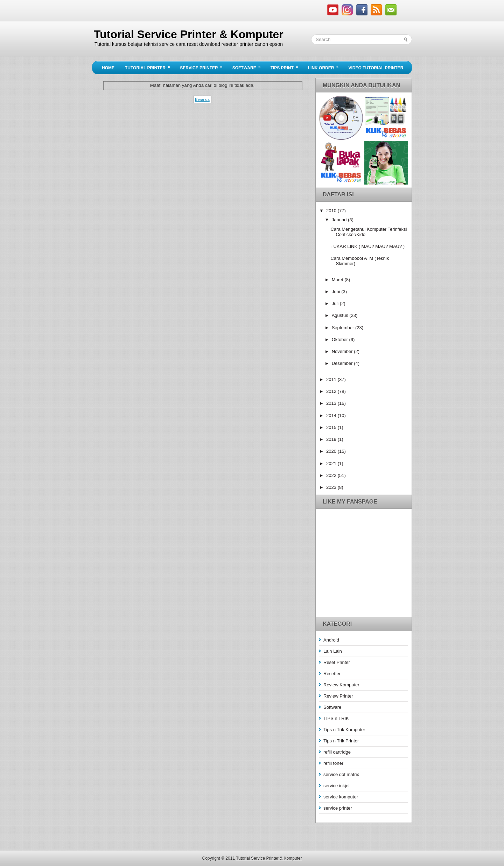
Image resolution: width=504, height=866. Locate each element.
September (344, 328)
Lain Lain (333, 651)
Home (108, 68)
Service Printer (203, 66)
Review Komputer (341, 685)
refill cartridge (337, 752)
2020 (332, 451)
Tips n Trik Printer (341, 741)
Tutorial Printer (150, 66)
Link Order (326, 66)
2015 (332, 427)
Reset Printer (337, 662)
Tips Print (287, 66)
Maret (338, 280)
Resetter (332, 674)
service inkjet (337, 786)
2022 (332, 475)
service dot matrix (341, 774)
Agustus (341, 315)
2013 (332, 403)
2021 (332, 463)
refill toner (333, 763)
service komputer (341, 797)
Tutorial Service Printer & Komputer (189, 34)
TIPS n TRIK (336, 718)
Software (249, 66)
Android (331, 640)
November (343, 351)
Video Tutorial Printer (376, 68)
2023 (332, 487)
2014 (332, 415)
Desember (343, 363)
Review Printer (338, 696)
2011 (332, 379)
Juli (336, 303)
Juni (337, 292)
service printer (338, 808)
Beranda (202, 99)
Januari (340, 220)
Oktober (341, 340)
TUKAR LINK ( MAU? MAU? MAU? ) (367, 246)
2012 (332, 391)
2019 (332, 439)
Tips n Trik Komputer (344, 730)
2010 (332, 211)
